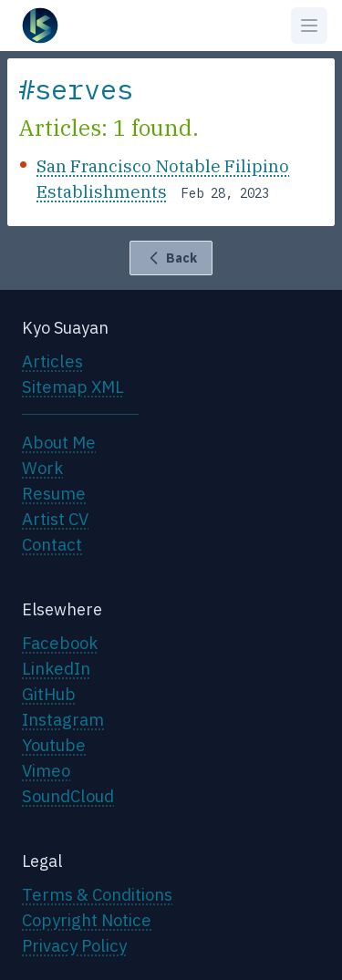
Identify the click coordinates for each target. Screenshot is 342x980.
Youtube (54, 745)
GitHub (49, 694)
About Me (59, 442)
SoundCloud (68, 796)
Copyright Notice (87, 920)
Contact (52, 544)
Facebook (60, 643)
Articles (52, 361)
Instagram (63, 719)
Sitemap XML (73, 387)
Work (42, 468)
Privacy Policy (74, 945)
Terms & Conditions (97, 894)
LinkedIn (56, 668)
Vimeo (46, 770)
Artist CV (55, 519)
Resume (54, 493)
